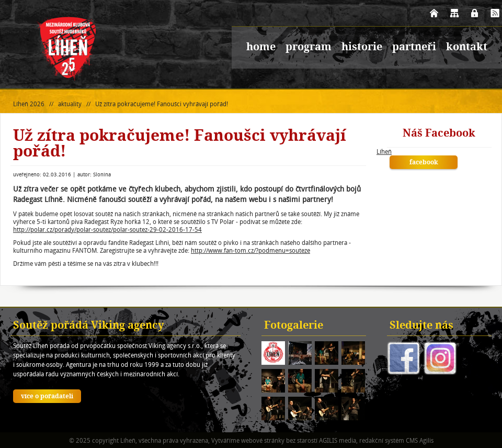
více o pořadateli (47, 397)
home (261, 48)
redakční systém (382, 440)
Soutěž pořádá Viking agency (89, 326)
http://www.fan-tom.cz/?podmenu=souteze (250, 250)
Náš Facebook (439, 134)
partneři (414, 48)
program (309, 48)
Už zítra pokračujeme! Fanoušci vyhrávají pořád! (162, 104)
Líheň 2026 (29, 104)
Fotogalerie (294, 326)
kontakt (467, 48)
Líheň (384, 152)
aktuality (70, 104)
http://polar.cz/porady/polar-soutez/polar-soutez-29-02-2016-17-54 (107, 229)
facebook (424, 163)
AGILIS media (338, 440)
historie (362, 48)
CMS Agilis (420, 440)
